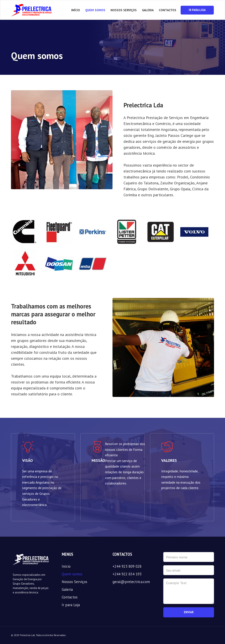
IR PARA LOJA (197, 10)
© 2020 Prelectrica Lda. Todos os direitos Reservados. (38, 635)
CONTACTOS (168, 10)
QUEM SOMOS (95, 10)
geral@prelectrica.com (131, 582)
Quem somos (72, 574)
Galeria (67, 589)
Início (76, 10)
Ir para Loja (71, 605)
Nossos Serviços (74, 582)
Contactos (70, 597)
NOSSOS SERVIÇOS (124, 10)
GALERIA (148, 10)
